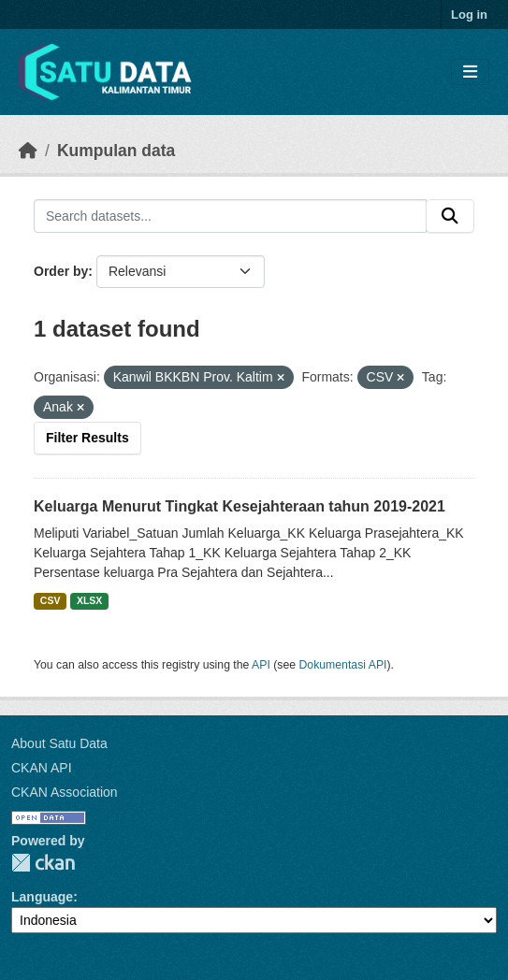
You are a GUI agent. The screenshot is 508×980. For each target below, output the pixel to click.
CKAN (43, 863)
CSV (51, 600)
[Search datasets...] (230, 216)
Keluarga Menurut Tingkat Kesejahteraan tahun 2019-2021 (239, 506)
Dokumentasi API (343, 665)
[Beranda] (28, 151)
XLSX (89, 600)
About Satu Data (59, 743)
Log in (469, 14)
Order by (61, 271)
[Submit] (450, 216)
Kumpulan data (116, 151)
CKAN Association (65, 792)
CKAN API (42, 768)
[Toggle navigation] (470, 72)
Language (42, 897)
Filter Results (87, 438)
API (261, 665)
